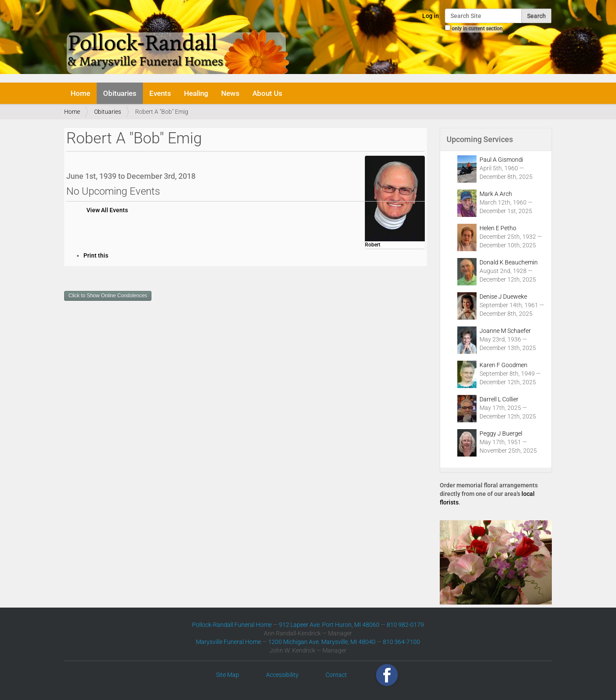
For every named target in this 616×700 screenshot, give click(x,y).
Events (160, 93)
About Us (267, 93)
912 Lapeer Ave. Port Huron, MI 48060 (329, 625)
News (230, 93)
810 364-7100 (401, 642)
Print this (96, 255)
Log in (431, 16)
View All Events (107, 210)
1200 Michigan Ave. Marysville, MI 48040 (322, 642)
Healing (196, 93)
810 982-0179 (405, 625)
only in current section (477, 29)
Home (80, 93)
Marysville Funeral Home (228, 642)
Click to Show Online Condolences (108, 296)
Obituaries (120, 93)
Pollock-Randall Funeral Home (232, 625)
